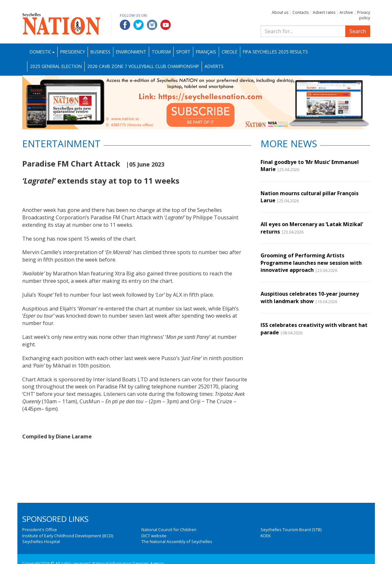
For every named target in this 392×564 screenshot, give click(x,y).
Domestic (42, 52)
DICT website (154, 536)
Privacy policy (364, 15)
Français (206, 52)
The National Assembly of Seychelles (177, 541)
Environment (131, 52)
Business (100, 52)
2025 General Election (56, 66)
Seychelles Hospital (41, 541)
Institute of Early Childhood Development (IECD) (68, 536)
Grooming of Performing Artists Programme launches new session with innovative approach (311, 263)
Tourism (161, 52)
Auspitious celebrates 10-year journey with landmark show (310, 297)
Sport (183, 52)
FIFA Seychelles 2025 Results (275, 52)
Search (358, 31)
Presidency (73, 52)
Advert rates (324, 12)
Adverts (214, 66)
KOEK (266, 536)
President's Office (40, 530)
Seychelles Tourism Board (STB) (291, 530)
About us (280, 12)
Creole (229, 52)
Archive (346, 12)
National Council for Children (169, 530)
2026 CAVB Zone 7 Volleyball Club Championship (143, 66)
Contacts (301, 12)
